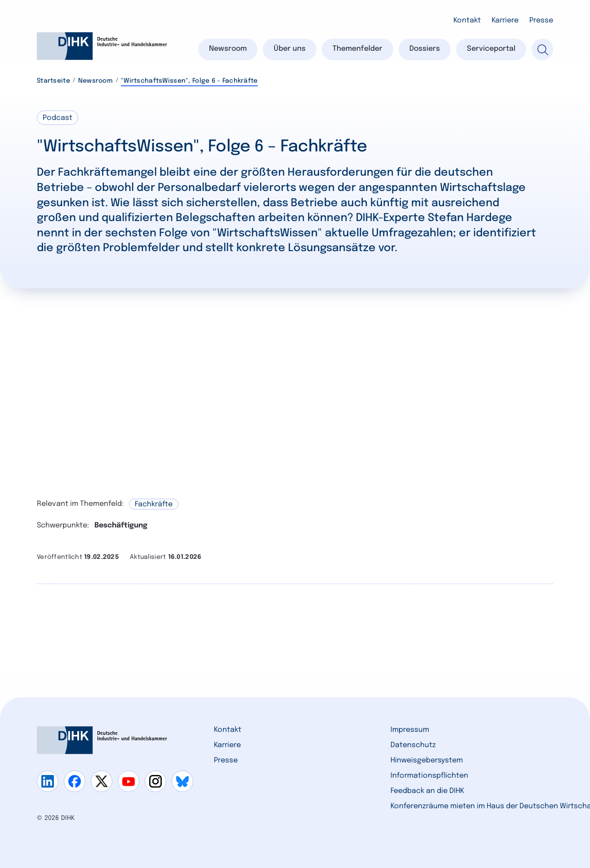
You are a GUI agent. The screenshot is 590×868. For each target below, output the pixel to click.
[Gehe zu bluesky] (182, 781)
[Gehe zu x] (102, 781)
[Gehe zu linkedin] (48, 781)
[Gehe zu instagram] (155, 781)
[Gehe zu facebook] (75, 781)
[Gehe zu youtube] (129, 781)
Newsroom (95, 81)
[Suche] (542, 49)
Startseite (53, 81)
